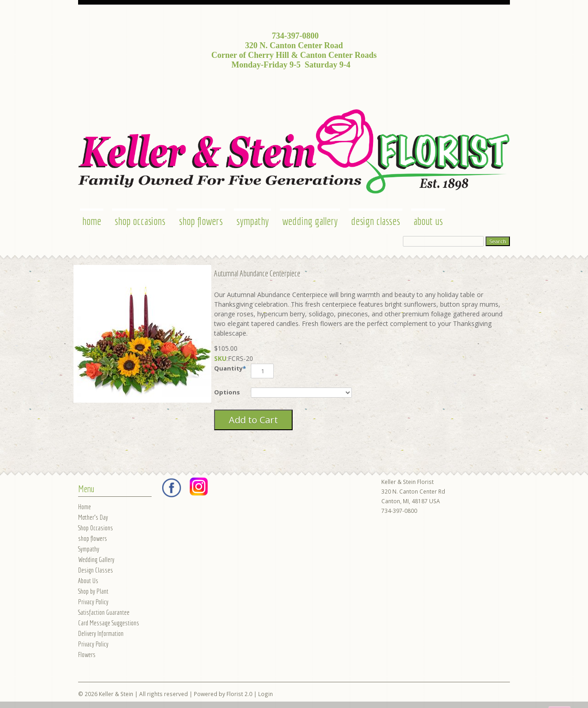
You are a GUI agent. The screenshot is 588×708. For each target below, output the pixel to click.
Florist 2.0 (239, 694)
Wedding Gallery (310, 221)
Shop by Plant (93, 591)
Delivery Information (101, 633)
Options (227, 392)
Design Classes (376, 221)
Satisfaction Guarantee (104, 612)
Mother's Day (93, 517)
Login (266, 694)
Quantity (228, 368)
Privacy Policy (93, 602)
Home (92, 221)
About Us (428, 221)
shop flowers (201, 221)
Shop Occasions (140, 221)
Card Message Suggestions (109, 623)
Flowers (87, 655)
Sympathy (252, 221)
